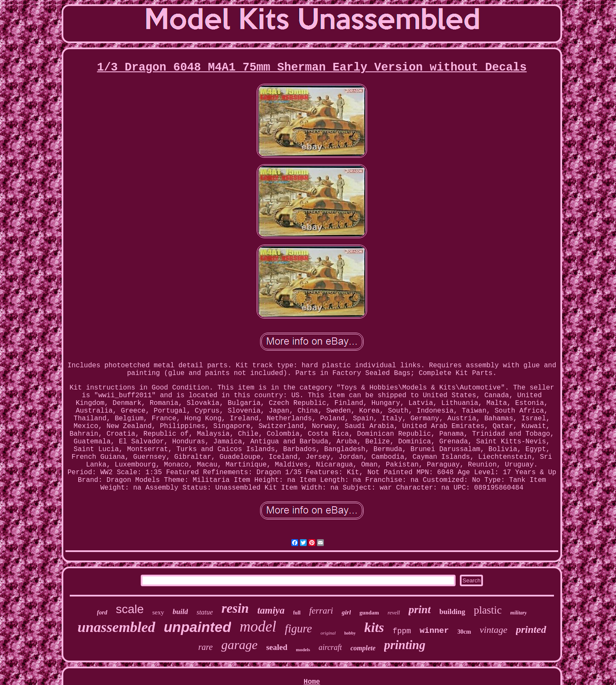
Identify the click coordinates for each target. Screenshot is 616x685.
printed (531, 629)
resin (235, 608)
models (303, 650)
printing (405, 645)
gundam (369, 613)
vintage (493, 630)
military (519, 613)
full (297, 613)
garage (239, 645)
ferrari (321, 611)
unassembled (116, 627)
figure (299, 629)
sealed (277, 647)
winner (434, 631)
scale (130, 609)
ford (102, 613)
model (258, 627)
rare (205, 647)
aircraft (330, 647)
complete (363, 648)
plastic (488, 610)
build (181, 612)
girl (346, 612)
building (452, 612)
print (420, 610)
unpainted (198, 627)
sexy (158, 612)
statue (204, 612)
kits (374, 627)
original (328, 633)
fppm (402, 631)
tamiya (271, 610)
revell (394, 613)
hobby (350, 633)
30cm (464, 632)
